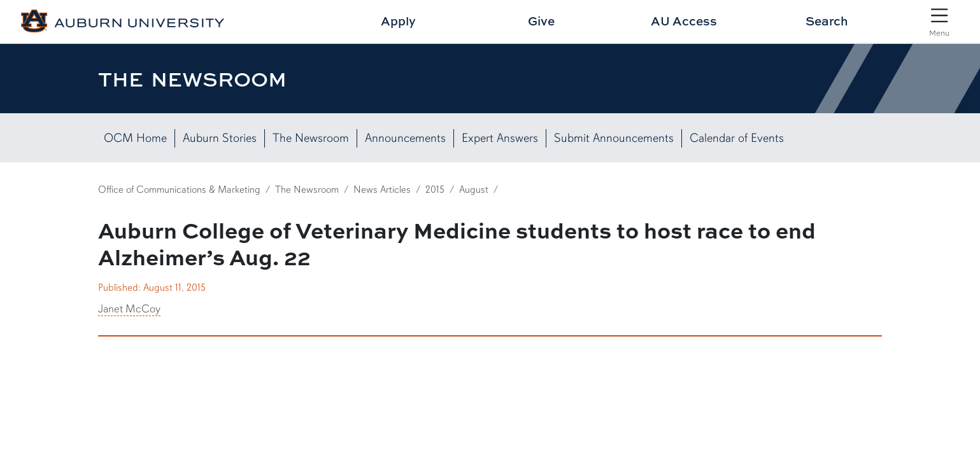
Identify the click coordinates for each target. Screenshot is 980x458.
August (474, 190)
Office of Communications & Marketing (179, 190)
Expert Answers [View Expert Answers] (500, 138)
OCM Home (135, 138)
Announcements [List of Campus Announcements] (405, 138)
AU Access (684, 21)
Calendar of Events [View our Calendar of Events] (737, 138)
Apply (398, 21)
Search (827, 21)
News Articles (382, 190)
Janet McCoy (129, 309)
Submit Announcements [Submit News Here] (614, 138)
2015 (435, 190)
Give (541, 21)
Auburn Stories (220, 138)
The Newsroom (311, 138)
